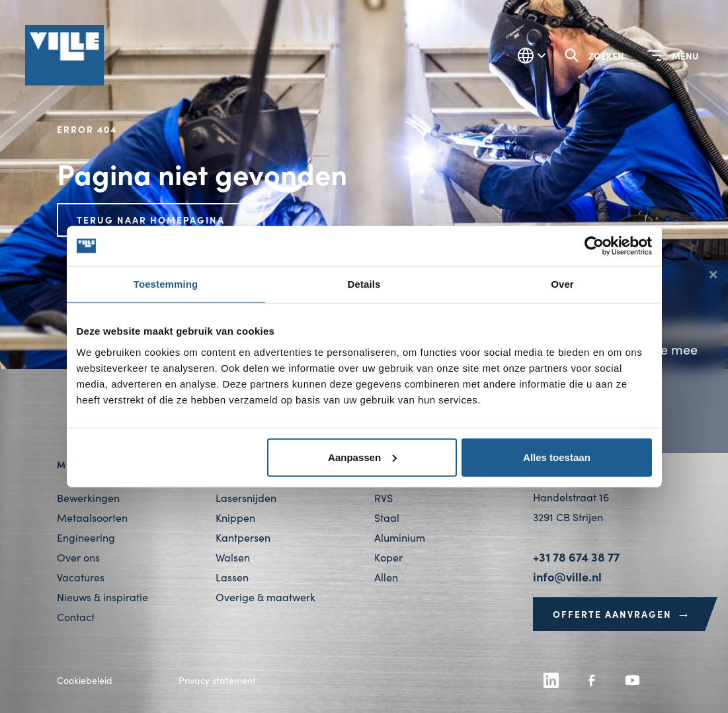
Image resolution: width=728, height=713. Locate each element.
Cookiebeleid (85, 680)
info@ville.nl (567, 576)
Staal (387, 518)
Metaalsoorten (92, 518)
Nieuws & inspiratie (102, 597)
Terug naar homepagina (151, 220)
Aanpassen (362, 457)
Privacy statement (217, 680)
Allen (386, 577)
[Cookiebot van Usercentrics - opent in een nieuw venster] (594, 246)
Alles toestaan (557, 457)
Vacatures (81, 577)
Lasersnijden (246, 498)
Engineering (86, 537)
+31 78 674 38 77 (576, 557)
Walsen (233, 557)
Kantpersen (243, 537)
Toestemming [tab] (166, 284)
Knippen (235, 518)
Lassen (232, 577)
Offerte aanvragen (622, 614)
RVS (384, 498)
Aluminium (400, 537)
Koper (388, 557)
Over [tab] (562, 284)
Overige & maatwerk (265, 597)
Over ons (78, 557)
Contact (76, 617)
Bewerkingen (88, 498)
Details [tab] (364, 284)
